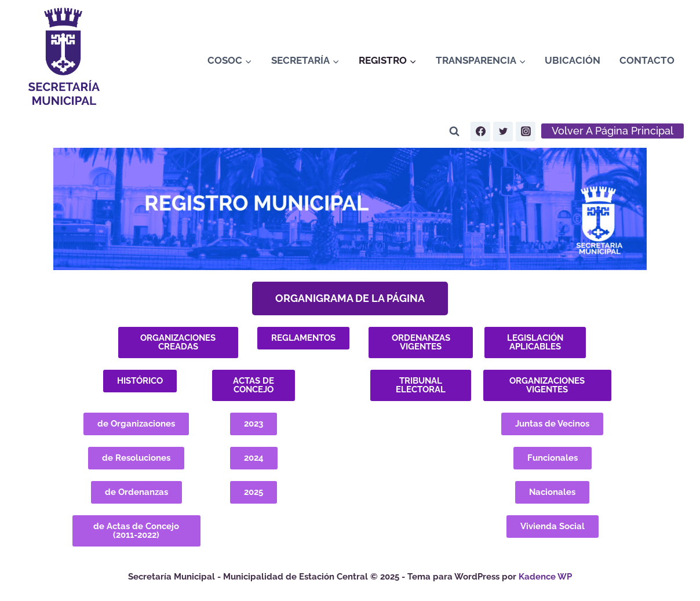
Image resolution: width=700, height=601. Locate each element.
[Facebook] (480, 132)
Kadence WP (545, 577)
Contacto (647, 60)
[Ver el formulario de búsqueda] (454, 132)
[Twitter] (503, 132)
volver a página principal (612, 131)
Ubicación (573, 60)
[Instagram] (526, 132)
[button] (350, 298)
